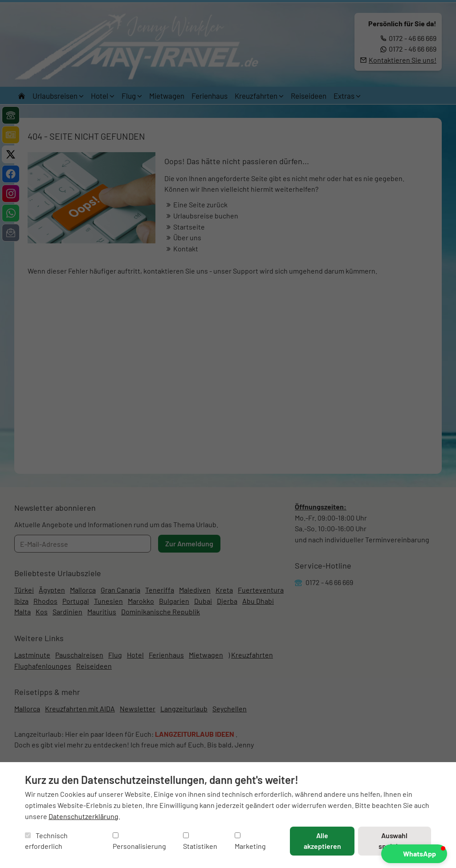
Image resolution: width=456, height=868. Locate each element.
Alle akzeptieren (322, 841)
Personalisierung (139, 842)
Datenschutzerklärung (83, 816)
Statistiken (200, 842)
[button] (414, 854)
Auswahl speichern (395, 841)
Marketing (250, 842)
